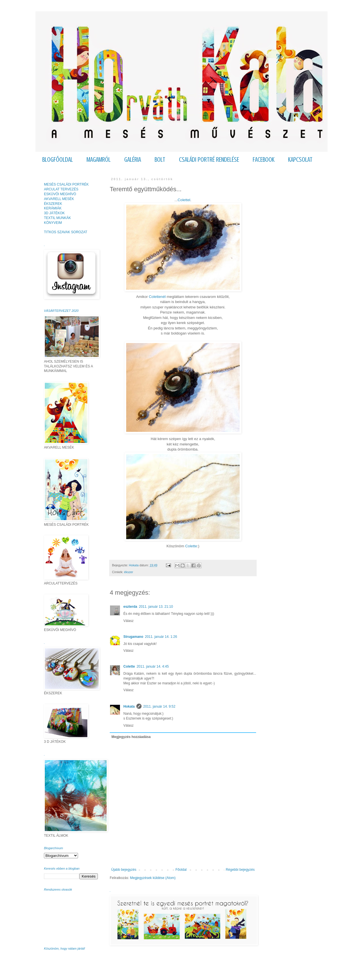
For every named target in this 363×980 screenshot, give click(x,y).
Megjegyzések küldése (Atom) (153, 878)
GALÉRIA (133, 160)
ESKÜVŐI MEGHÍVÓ (60, 194)
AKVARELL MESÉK (59, 199)
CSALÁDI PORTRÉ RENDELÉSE (209, 160)
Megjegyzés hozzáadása (131, 737)
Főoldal (181, 870)
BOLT (160, 160)
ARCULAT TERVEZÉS (61, 189)
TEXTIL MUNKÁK (57, 218)
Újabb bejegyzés (124, 870)
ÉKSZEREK (53, 204)
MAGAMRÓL (99, 160)
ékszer (129, 572)
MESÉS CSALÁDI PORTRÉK (66, 184)
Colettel (184, 200)
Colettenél (157, 297)
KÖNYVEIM (53, 223)
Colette (191, 546)
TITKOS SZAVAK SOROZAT (66, 232)
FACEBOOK (264, 160)
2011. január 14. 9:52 (159, 706)
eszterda (130, 607)
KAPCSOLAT (300, 160)
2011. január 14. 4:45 (153, 666)
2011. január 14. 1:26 (161, 637)
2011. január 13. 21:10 (156, 607)
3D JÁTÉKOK (54, 213)
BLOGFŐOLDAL (58, 160)
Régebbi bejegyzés (240, 870)
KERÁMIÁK (53, 208)
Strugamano (133, 637)
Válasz (128, 621)
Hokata (129, 706)
